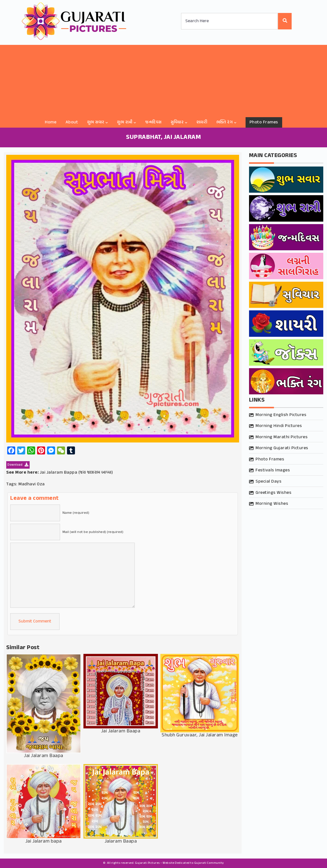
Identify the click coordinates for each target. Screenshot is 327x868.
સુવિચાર (177, 122)
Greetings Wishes (273, 493)
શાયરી (202, 122)
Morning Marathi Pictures (282, 437)
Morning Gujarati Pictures (282, 448)
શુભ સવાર (96, 122)
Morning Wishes (272, 504)
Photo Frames (264, 122)
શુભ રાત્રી (125, 122)
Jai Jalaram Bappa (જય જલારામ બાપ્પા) (76, 473)
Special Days (268, 482)
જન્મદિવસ (153, 122)
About (72, 122)
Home (51, 122)
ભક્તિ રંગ (225, 122)
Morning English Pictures (281, 415)
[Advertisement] (164, 80)
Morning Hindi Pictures (279, 426)
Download (18, 465)
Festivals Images (273, 470)
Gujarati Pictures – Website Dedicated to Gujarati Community (179, 863)
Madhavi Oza (32, 484)
